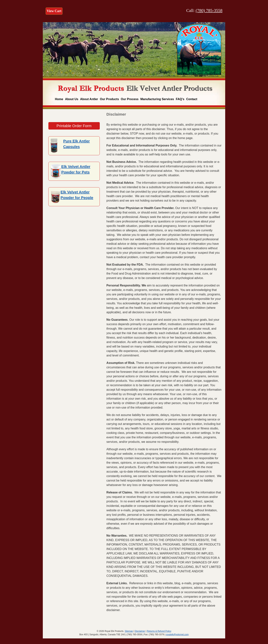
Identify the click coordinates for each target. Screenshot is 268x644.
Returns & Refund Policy (159, 631)
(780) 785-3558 (209, 11)
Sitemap (129, 631)
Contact (192, 99)
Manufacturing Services (157, 99)
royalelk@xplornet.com (177, 635)
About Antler (89, 99)
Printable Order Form (74, 126)
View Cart (54, 11)
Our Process (130, 99)
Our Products (109, 99)
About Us (72, 99)
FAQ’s (180, 99)
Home (59, 99)
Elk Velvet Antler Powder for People (77, 195)
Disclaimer (140, 631)
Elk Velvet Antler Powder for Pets (76, 169)
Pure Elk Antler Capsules (77, 144)
